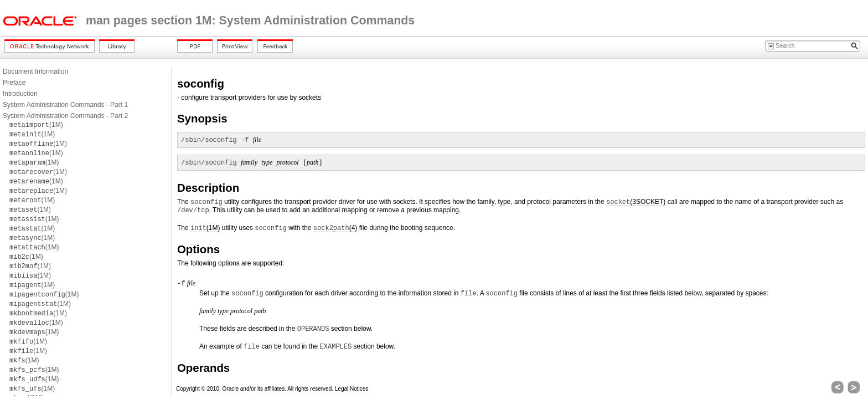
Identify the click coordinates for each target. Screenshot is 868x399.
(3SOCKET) (636, 202)
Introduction (20, 94)
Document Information (35, 71)
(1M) (36, 125)
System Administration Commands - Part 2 (65, 116)
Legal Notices (352, 389)
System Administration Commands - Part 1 (65, 105)
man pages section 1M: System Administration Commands (250, 21)
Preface (14, 83)
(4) (335, 228)
